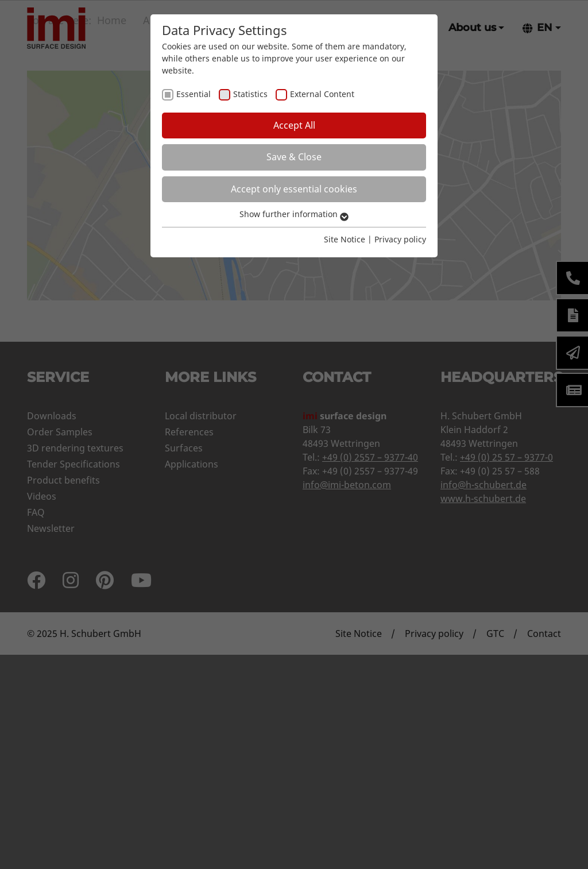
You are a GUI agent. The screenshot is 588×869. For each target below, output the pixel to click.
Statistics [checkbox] (250, 94)
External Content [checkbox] (322, 94)
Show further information (294, 214)
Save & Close (294, 157)
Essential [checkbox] (194, 94)
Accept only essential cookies (294, 189)
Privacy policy (400, 239)
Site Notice (345, 239)
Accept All (294, 125)
